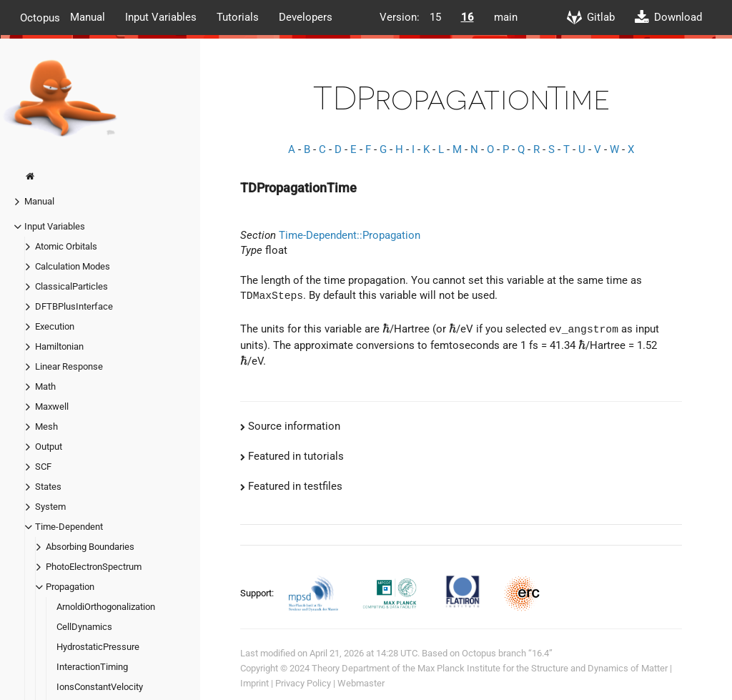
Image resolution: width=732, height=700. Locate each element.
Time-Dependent (69, 527)
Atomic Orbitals (66, 246)
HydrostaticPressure (98, 647)
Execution (55, 326)
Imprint (254, 682)
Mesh (46, 427)
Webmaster (361, 682)
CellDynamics (84, 627)
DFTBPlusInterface (74, 306)
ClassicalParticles (71, 286)
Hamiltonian (59, 346)
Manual (88, 17)
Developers (306, 17)
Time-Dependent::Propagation (350, 235)
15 (435, 17)
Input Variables (161, 17)
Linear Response (69, 366)
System (50, 507)
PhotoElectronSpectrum (94, 567)
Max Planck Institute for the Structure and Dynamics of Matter (543, 667)
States (48, 487)
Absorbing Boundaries (90, 547)
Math (45, 386)
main (506, 17)
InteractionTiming (92, 667)
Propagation (70, 587)
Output (49, 447)
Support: (258, 592)
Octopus (40, 17)
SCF (43, 467)
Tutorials (238, 17)
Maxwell (52, 406)
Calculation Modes (73, 266)
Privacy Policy (303, 682)
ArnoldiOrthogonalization (106, 607)
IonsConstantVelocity (100, 687)
